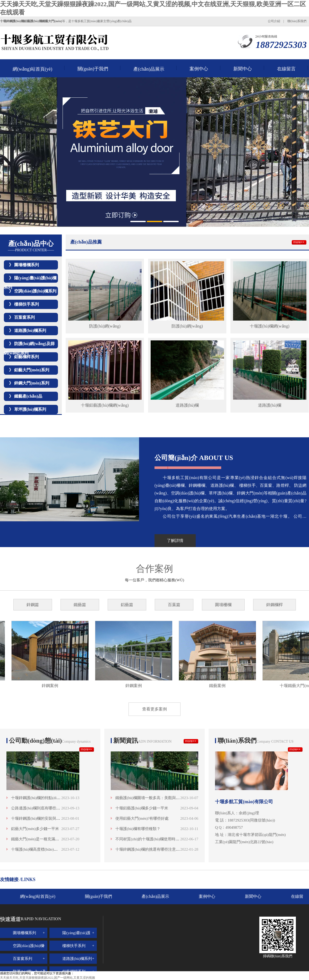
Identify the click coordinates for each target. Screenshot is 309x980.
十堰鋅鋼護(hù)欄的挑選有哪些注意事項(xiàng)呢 (157, 849)
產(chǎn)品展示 (149, 69)
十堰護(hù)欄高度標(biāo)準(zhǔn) (40, 849)
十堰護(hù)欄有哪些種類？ (138, 829)
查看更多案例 (154, 709)
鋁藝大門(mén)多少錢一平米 (35, 829)
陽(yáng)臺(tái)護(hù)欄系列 (76, 938)
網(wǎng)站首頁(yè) (32, 69)
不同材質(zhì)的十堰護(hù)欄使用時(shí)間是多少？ (159, 839)
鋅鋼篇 (33, 605)
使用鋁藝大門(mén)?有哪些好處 (142, 818)
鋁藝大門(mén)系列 (32, 370)
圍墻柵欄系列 (27, 265)
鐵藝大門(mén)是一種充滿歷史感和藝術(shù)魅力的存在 (58, 839)
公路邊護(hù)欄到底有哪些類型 (37, 808)
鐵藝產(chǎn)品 (28, 396)
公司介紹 (274, 21)
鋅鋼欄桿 (274, 605)
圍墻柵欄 (223, 605)
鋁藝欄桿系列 (27, 357)
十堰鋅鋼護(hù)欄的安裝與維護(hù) (41, 818)
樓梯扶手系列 (27, 304)
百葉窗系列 (24, 317)
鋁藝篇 (127, 605)
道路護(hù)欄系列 (30, 330)
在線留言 (286, 69)
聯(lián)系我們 (297, 21)
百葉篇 (174, 605)
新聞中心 (243, 69)
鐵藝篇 (80, 605)
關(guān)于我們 (93, 69)
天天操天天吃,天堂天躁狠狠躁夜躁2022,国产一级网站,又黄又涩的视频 (48, 978)
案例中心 (199, 69)
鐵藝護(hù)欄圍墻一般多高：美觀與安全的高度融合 (159, 798)
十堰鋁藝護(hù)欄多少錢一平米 (142, 808)
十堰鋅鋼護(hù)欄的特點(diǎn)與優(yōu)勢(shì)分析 (54, 798)
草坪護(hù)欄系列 (30, 409)
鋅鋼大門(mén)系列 (32, 383)
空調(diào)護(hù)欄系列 (35, 291)
